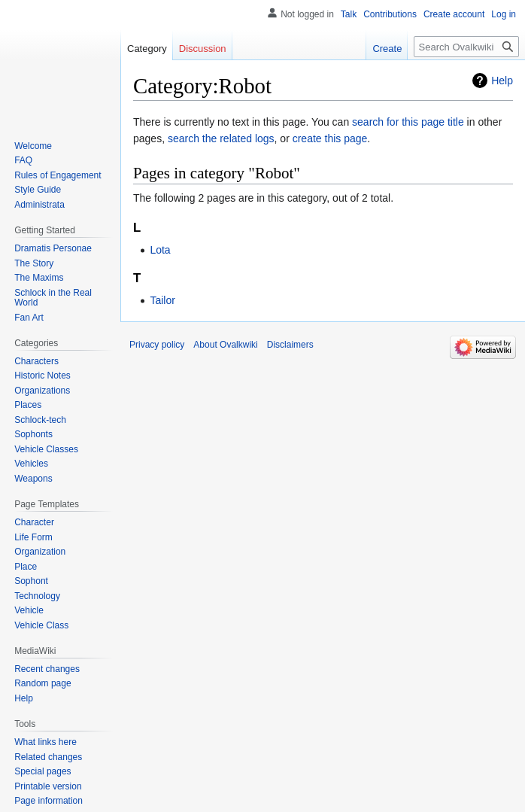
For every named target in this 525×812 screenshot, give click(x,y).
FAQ (23, 160)
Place (26, 567)
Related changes (48, 757)
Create (387, 49)
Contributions (390, 14)
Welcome (33, 146)
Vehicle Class (41, 625)
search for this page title (408, 122)
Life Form (33, 537)
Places (28, 405)
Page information (49, 801)
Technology (37, 596)
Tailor (162, 300)
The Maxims (39, 278)
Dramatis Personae (53, 248)
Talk (349, 14)
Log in (504, 14)
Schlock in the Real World (53, 298)
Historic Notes (42, 376)
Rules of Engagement (58, 175)
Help (502, 81)
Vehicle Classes (46, 449)
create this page (330, 138)
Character (34, 522)
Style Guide (38, 190)
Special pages (42, 771)
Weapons (33, 479)
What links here (46, 742)
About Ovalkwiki (225, 345)
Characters (36, 361)
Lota (160, 250)
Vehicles (31, 464)
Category (147, 49)
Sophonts (33, 434)
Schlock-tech (40, 420)
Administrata (39, 205)
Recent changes (47, 669)
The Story (34, 263)
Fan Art (29, 318)
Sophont (31, 581)
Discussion (203, 49)
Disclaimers (290, 345)
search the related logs (221, 138)
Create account (454, 14)
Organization (40, 552)
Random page (42, 683)
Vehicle (29, 610)
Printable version (48, 786)
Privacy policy (157, 345)
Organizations (42, 391)
